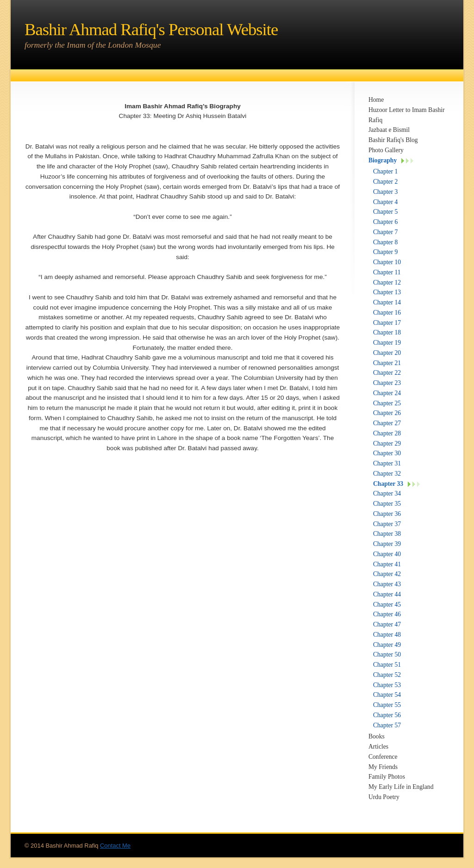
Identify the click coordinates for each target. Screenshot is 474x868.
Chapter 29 (387, 443)
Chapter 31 (387, 463)
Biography (383, 160)
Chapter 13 (387, 292)
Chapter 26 (387, 413)
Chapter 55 (387, 705)
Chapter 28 (387, 433)
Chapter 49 (387, 645)
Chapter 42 (387, 574)
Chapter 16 (387, 313)
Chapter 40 (387, 554)
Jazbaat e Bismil (389, 130)
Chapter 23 (387, 383)
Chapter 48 (387, 635)
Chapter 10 (387, 262)
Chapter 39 (387, 544)
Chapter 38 (387, 534)
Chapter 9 (385, 252)
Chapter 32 (387, 474)
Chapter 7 (385, 232)
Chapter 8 (385, 242)
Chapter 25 (387, 403)
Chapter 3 (385, 192)
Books (377, 736)
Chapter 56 (387, 715)
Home (376, 100)
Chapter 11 (387, 272)
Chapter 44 (387, 594)
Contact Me (115, 846)
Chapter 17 (387, 323)
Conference (383, 757)
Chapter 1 (385, 171)
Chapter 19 (387, 343)
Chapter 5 (385, 212)
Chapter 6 (385, 222)
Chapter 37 (387, 524)
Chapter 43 (387, 584)
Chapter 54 (387, 695)
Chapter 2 (385, 182)
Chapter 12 (387, 282)
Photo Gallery (386, 150)
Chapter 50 (387, 654)
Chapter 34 (387, 493)
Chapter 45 (387, 604)
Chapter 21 (387, 363)
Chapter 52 (387, 675)
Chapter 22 (387, 373)
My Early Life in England (401, 787)
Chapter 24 (387, 393)
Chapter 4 (385, 202)
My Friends (383, 767)
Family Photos (387, 777)
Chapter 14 (387, 302)
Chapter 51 (387, 665)
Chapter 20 (387, 353)
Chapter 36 (387, 514)
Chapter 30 (387, 453)
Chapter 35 (387, 504)
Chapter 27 (387, 423)
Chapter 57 (387, 725)
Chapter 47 (387, 624)
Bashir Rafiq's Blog (393, 140)
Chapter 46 (387, 614)
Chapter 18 (387, 332)
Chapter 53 (387, 685)
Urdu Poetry (384, 797)
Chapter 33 (388, 484)
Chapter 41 (387, 564)
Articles (378, 747)
